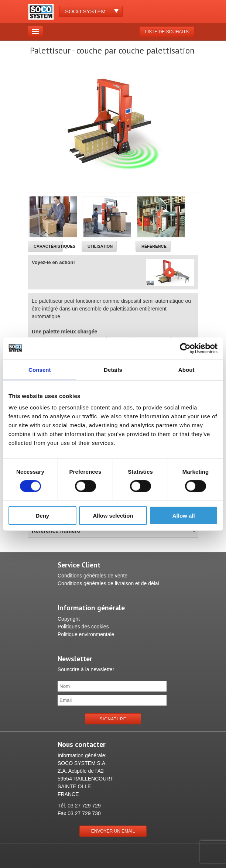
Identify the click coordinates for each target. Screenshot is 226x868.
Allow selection (113, 516)
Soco (85, 11)
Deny (42, 516)
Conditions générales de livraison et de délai (108, 583)
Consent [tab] (40, 369)
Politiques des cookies (83, 627)
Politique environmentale (86, 634)
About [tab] (186, 369)
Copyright (69, 619)
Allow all (184, 516)
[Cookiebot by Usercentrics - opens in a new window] (185, 348)
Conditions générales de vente (93, 576)
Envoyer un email (113, 831)
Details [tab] (113, 369)
